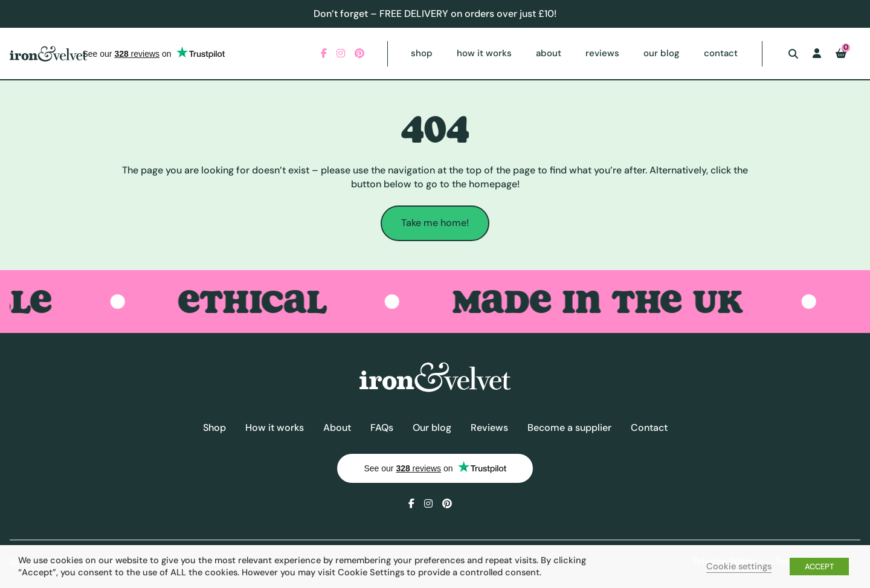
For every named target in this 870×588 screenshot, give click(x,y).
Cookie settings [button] (739, 566)
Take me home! (435, 223)
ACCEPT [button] (819, 567)
